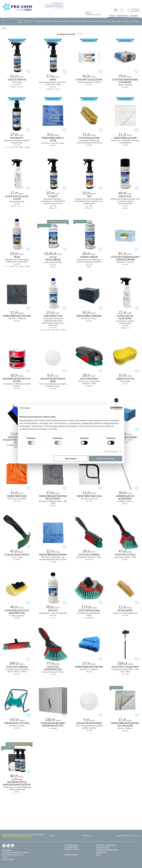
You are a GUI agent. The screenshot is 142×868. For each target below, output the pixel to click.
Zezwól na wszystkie (106, 459)
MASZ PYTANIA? (128, 836)
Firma (112, 16)
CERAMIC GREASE (89, 257)
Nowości (39, 21)
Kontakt (134, 16)
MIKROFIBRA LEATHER (125, 138)
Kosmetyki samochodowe (93, 21)
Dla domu (125, 21)
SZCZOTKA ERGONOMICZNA (53, 668)
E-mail (52, 836)
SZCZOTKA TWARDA (89, 555)
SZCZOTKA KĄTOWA (89, 610)
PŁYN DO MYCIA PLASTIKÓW (125, 317)
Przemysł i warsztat (62, 21)
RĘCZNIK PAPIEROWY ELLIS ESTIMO (17, 380)
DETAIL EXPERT (125, 610)
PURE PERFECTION (53, 316)
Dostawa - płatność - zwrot (16, 852)
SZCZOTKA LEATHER (89, 138)
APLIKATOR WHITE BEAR (89, 723)
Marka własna (103, 848)
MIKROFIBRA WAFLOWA (89, 496)
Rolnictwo (76, 21)
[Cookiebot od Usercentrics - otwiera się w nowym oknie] (112, 408)
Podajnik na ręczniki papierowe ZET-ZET (53, 724)
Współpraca (122, 16)
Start (4, 28)
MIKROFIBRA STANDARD (89, 316)
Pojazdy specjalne (112, 21)
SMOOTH (53, 610)
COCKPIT (53, 196)
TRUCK (17, 257)
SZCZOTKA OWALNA (17, 667)
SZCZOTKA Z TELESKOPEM (125, 667)
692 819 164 (72, 845)
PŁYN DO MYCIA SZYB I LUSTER (17, 198)
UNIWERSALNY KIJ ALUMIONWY (125, 497)
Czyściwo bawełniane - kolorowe (125, 81)
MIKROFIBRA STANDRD (125, 437)
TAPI (89, 196)
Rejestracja (135, 11)
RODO (5, 857)
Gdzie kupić (102, 852)
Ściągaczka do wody (17, 555)
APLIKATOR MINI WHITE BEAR (53, 380)
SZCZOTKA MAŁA (89, 379)
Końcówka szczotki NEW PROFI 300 (17, 612)
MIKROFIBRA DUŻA (17, 496)
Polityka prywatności (13, 855)
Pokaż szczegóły (111, 451)
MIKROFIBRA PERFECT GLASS (53, 139)
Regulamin (7, 850)
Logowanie (135, 9)
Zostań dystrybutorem (107, 850)
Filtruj (30, 21)
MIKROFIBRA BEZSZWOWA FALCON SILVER (125, 724)
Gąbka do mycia (125, 379)
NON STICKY (125, 196)
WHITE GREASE (53, 260)
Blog (98, 855)
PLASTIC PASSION (17, 80)
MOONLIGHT (17, 138)
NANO (53, 80)
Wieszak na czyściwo (17, 723)
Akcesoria (134, 21)
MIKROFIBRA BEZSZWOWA (17, 316)
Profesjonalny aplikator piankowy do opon (17, 440)
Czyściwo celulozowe (89, 80)
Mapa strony (8, 860)
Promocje (48, 21)
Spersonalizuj (71, 459)
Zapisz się (86, 836)
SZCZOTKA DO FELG (125, 555)
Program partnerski (106, 845)
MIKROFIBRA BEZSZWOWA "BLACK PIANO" (53, 497)
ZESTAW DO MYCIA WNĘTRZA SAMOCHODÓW (17, 783)
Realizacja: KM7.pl (71, 855)
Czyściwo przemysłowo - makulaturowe (125, 258)
